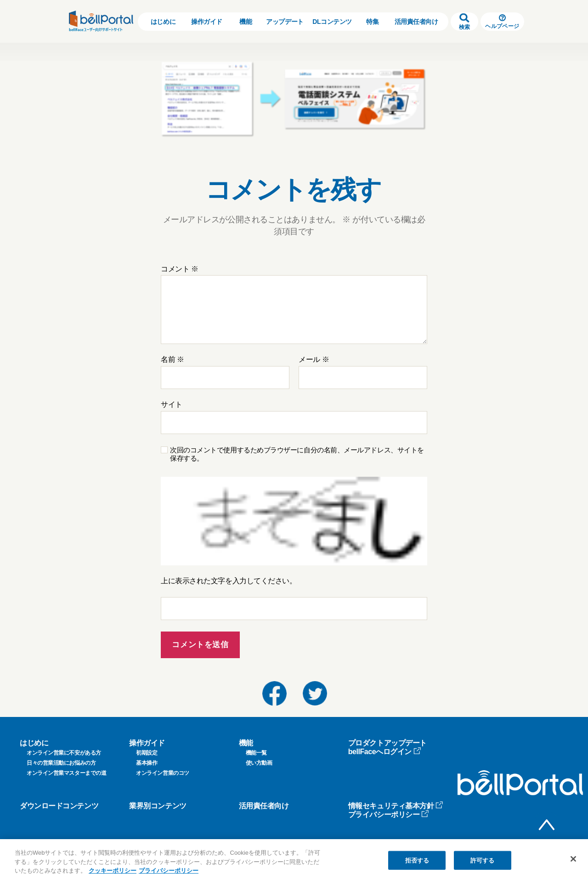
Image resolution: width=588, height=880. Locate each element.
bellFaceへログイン (385, 752)
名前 (172, 359)
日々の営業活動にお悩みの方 (61, 763)
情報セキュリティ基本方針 (396, 806)
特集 (372, 22)
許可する (483, 860)
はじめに (163, 22)
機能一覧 (256, 753)
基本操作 (147, 763)
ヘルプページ (502, 22)
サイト (172, 404)
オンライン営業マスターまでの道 (66, 773)
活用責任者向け (416, 22)
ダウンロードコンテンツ (59, 806)
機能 (246, 22)
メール (314, 359)
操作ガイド (207, 22)
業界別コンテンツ (158, 806)
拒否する (417, 860)
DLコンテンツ (332, 22)
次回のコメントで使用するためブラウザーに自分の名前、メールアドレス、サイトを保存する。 (297, 454)
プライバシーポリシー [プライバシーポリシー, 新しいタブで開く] (169, 871)
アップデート (285, 22)
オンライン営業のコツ (163, 773)
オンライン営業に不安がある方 (64, 753)
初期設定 (147, 753)
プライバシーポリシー (389, 815)
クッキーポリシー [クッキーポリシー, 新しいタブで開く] (113, 871)
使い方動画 (259, 763)
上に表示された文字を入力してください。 (229, 581)
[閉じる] (573, 859)
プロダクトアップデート (387, 743)
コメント (180, 269)
